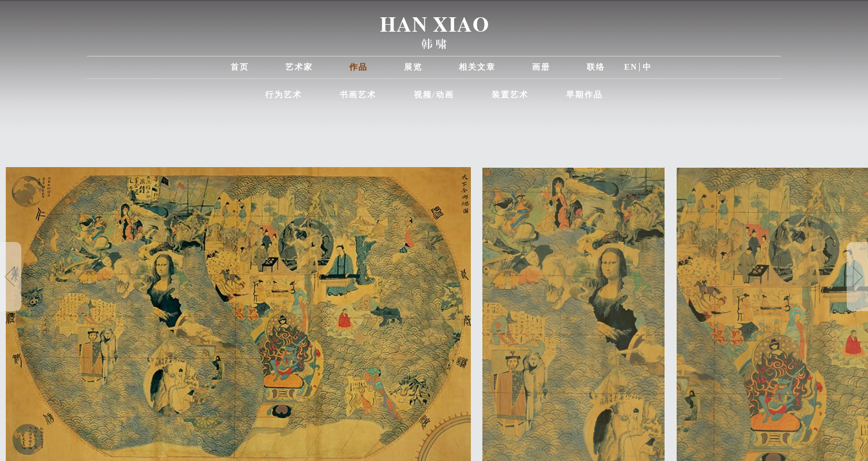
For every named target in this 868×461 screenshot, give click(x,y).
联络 (596, 67)
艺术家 (299, 67)
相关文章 (477, 67)
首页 (240, 67)
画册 (541, 67)
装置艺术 (510, 95)
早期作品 (584, 95)
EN (631, 67)
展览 (413, 67)
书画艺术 (358, 95)
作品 (358, 67)
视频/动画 (434, 95)
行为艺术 (284, 95)
